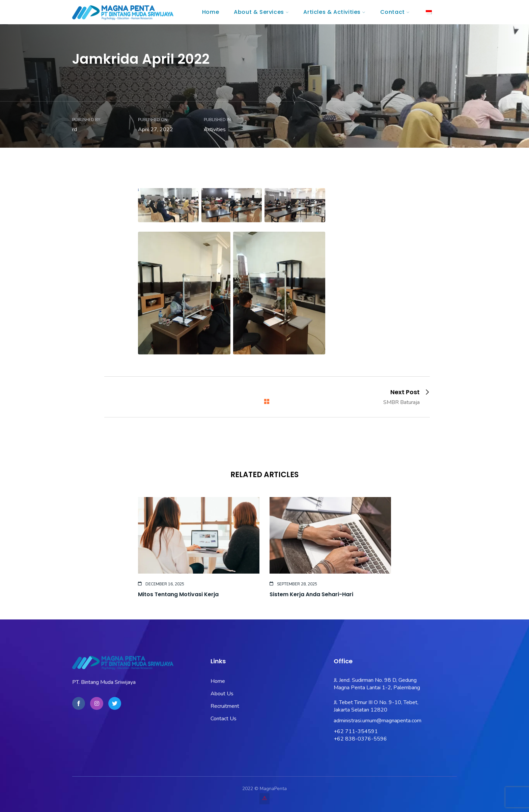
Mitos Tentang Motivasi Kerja (178, 594)
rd (75, 129)
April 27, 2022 (156, 129)
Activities (215, 129)
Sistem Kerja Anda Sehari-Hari (311, 594)
